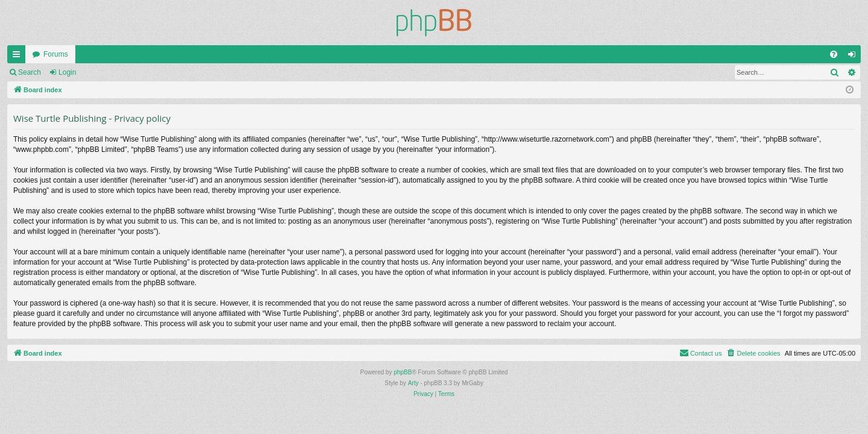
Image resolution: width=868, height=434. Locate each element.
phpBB (403, 372)
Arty (414, 383)
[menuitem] (834, 54)
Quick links (19, 57)
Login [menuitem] (854, 57)
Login (67, 72)
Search (30, 72)
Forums (56, 54)
